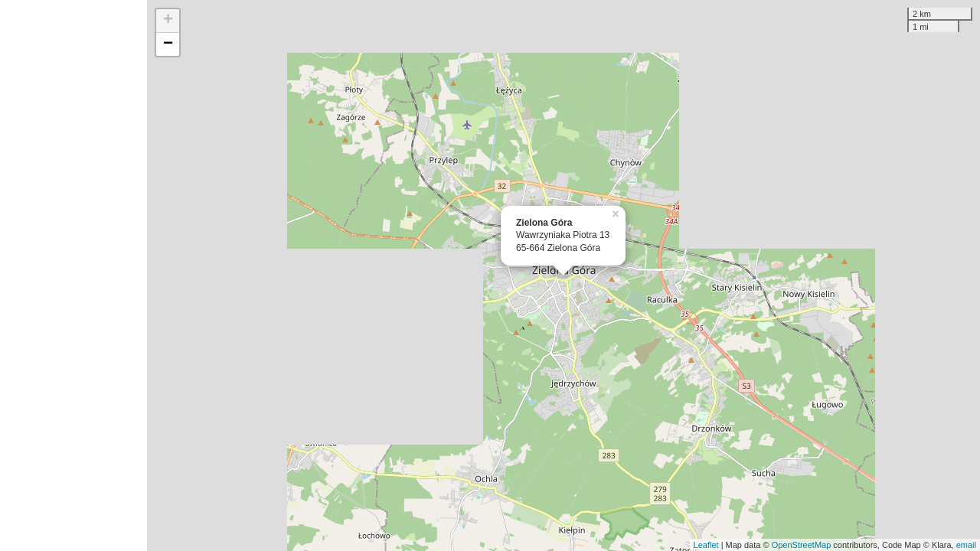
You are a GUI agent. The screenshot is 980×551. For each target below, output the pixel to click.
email (966, 545)
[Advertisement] (73, 275)
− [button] (168, 44)
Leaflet (706, 545)
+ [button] (168, 21)
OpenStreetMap (802, 545)
